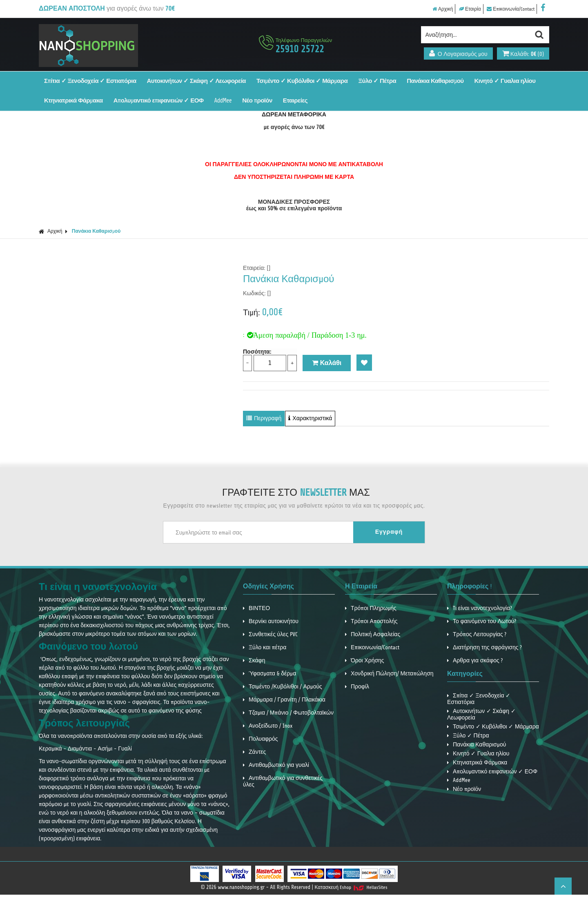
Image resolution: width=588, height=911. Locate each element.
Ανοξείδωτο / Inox (268, 726)
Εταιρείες (295, 101)
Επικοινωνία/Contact (511, 9)
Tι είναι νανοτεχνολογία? (480, 608)
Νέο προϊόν (257, 101)
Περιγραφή (264, 418)
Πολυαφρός (261, 739)
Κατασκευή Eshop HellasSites (351, 887)
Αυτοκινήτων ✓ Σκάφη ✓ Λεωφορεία (196, 81)
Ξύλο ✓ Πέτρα (377, 81)
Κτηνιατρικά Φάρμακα (73, 101)
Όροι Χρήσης (365, 660)
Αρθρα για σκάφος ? (475, 660)
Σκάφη (254, 660)
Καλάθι (327, 363)
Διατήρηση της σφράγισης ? (484, 647)
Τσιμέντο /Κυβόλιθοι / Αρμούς (283, 687)
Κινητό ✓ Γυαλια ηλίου (505, 81)
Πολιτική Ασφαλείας (373, 634)
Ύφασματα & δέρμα (269, 674)
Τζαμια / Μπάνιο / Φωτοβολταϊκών (288, 713)
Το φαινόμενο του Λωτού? (482, 621)
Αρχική (443, 9)
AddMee (223, 101)
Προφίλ (357, 687)
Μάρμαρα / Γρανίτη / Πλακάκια (284, 700)
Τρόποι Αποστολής (371, 621)
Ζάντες (254, 752)
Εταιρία (470, 9)
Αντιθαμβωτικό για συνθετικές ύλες (283, 781)
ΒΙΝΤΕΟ (256, 608)
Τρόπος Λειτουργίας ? (477, 634)
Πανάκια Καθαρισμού (435, 81)
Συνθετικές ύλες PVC (270, 634)
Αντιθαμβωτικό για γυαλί (276, 765)
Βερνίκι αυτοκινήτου (271, 621)
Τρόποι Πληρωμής (371, 608)
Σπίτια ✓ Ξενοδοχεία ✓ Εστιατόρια (90, 81)
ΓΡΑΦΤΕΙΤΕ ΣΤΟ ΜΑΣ (296, 493)
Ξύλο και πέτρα (265, 647)
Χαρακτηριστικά (310, 418)
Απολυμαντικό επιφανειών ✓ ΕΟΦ (159, 101)
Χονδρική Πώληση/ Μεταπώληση (389, 674)
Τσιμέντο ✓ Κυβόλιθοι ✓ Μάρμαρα (302, 81)
